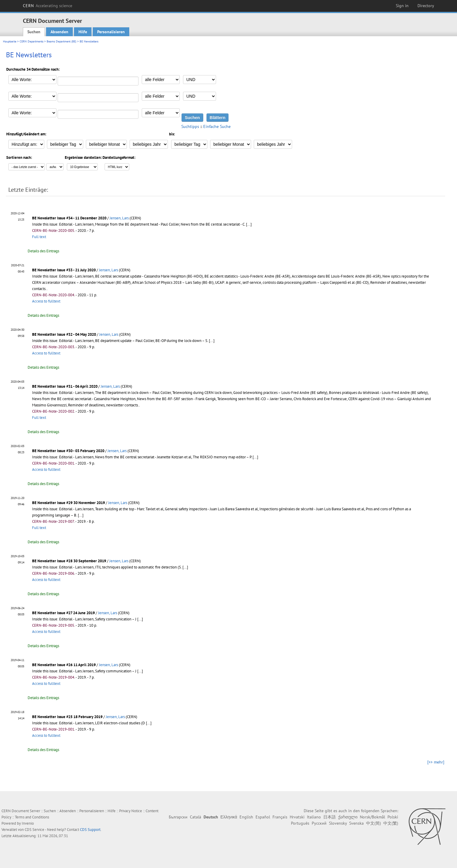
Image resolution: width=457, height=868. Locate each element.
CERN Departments (31, 41)
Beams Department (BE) (62, 41)
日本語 (330, 817)
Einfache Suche (217, 126)
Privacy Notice (131, 811)
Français (280, 817)
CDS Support (90, 830)
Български (178, 817)
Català (196, 817)
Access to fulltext (46, 301)
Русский (319, 823)
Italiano (314, 817)
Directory (426, 6)
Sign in (402, 6)
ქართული (348, 817)
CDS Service (34, 830)
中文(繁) (391, 823)
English (246, 817)
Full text (39, 237)
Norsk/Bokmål (372, 817)
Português (300, 823)
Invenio (28, 823)
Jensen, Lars (119, 218)
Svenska (356, 823)
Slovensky (338, 823)
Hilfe (83, 32)
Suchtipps (190, 126)
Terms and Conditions (32, 817)
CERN (48, 6)
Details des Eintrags (43, 251)
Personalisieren (111, 32)
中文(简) (374, 823)
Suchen (34, 32)
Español (263, 817)
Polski (393, 817)
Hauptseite (10, 41)
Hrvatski (297, 817)
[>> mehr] (436, 762)
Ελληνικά (229, 817)
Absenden (59, 32)
